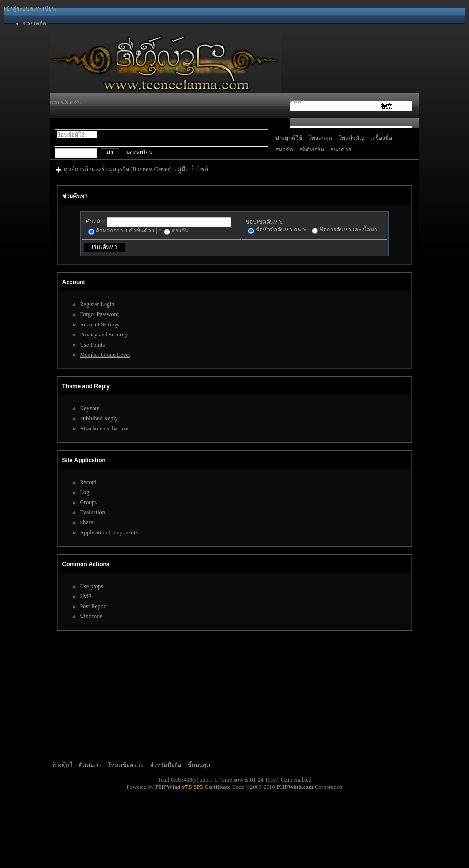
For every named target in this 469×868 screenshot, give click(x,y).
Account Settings (100, 324)
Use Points (93, 345)
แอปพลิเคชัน (66, 103)
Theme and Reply (86, 386)
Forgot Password (100, 314)
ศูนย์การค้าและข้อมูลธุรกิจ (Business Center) (118, 169)
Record (88, 482)
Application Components (109, 532)
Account (74, 282)
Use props (92, 586)
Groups (88, 502)
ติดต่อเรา (90, 765)
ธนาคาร (341, 150)
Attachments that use (104, 428)
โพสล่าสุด (320, 138)
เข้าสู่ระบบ (17, 9)
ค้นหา (297, 101)
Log (85, 492)
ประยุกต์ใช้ (289, 138)
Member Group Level (105, 355)
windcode (91, 616)
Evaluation (93, 512)
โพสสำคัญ (351, 138)
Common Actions (86, 564)
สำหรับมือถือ (166, 765)
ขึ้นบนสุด (199, 765)
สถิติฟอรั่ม (312, 150)
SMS (86, 596)
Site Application (84, 460)
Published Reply (99, 418)
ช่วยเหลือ (35, 23)
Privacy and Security (104, 335)
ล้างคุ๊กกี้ (62, 765)
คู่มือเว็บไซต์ (193, 169)
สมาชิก (284, 150)
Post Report (94, 606)
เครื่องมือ (381, 138)
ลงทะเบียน (43, 9)
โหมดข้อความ (126, 765)
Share (87, 522)
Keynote (90, 408)
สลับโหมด (60, 142)
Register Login (97, 304)
